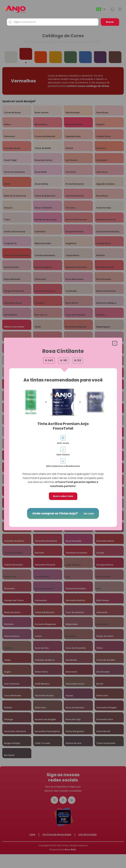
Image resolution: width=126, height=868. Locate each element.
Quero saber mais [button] (63, 496)
